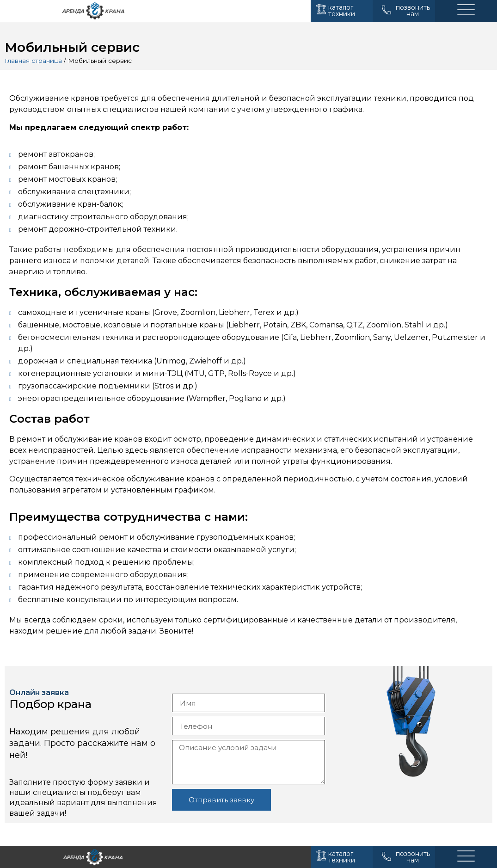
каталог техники (342, 11)
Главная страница (33, 61)
